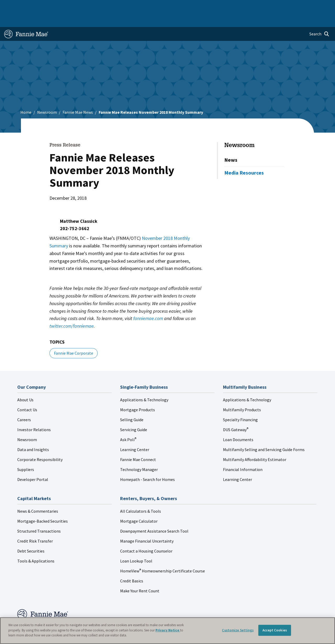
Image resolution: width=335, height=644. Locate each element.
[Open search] (319, 19)
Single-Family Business (41, 6)
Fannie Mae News (78, 97)
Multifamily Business (80, 6)
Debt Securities (31, 536)
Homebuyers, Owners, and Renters (161, 6)
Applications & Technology (144, 385)
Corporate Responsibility (40, 444)
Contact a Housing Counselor (146, 536)
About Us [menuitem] (222, 6)
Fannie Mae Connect (138, 444)
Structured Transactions (39, 516)
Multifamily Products (242, 394)
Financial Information (243, 454)
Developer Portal (33, 464)
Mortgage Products (138, 394)
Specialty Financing (240, 404)
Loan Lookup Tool (136, 546)
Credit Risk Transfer (35, 526)
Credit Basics (132, 566)
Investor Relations (34, 414)
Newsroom (47, 97)
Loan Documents (238, 424)
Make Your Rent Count (140, 576)
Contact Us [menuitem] (319, 6)
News (231, 145)
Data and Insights (33, 434)
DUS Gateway (236, 414)
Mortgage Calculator (139, 506)
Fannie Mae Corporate (74, 338)
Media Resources (244, 157)
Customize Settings (238, 630)
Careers (24, 404)
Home (12, 6)
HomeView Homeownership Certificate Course (163, 556)
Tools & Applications (36, 546)
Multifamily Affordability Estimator (255, 444)
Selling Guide (132, 404)
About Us (25, 385)
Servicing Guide (134, 414)
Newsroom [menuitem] (277, 6)
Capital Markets (115, 6)
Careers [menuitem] (298, 6)
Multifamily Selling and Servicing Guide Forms (264, 434)
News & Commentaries (38, 496)
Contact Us (27, 394)
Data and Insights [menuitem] (249, 6)
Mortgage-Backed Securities (43, 506)
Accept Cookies (275, 630)
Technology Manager (139, 454)
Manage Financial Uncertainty (147, 526)
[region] (167, 631)
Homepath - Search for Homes (147, 464)
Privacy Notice (168, 630)
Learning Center (135, 434)
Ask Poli (128, 424)
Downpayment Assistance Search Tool (154, 516)
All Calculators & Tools (141, 496)
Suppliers (26, 454)
